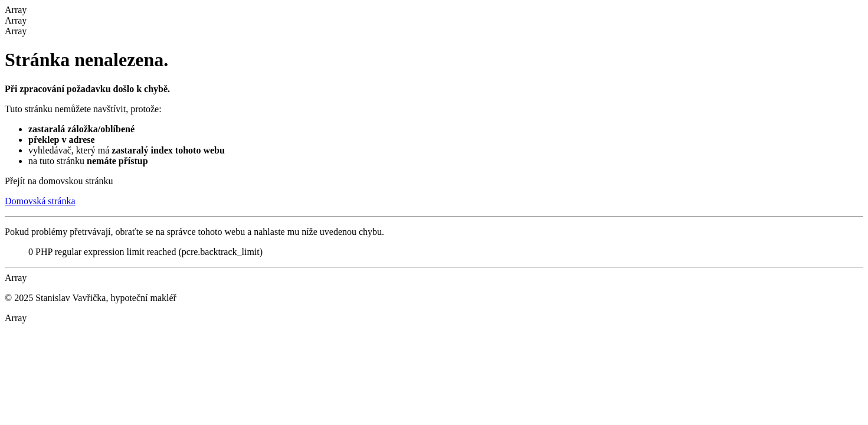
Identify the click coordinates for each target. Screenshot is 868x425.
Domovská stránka (40, 201)
